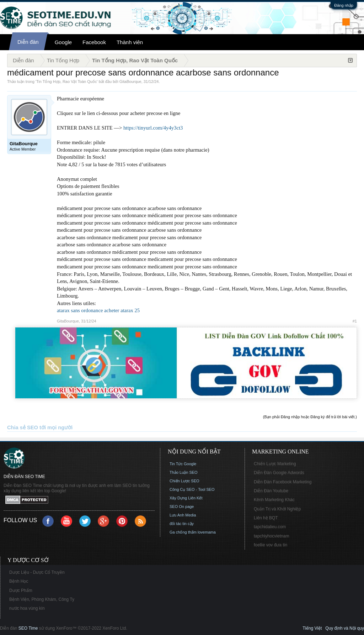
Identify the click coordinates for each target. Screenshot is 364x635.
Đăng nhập (344, 5)
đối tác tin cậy (182, 524)
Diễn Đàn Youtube (271, 491)
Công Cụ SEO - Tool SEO (192, 489)
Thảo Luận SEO (184, 472)
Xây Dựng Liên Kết (186, 498)
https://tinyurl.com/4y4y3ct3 (153, 128)
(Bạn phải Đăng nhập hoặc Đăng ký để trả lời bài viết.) (310, 417)
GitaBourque (130, 82)
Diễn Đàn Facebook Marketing (283, 482)
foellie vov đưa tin (271, 545)
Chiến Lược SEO (184, 481)
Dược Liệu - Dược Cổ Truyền (37, 572)
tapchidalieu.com (270, 527)
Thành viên (130, 42)
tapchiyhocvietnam (271, 536)
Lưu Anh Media (183, 515)
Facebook (94, 42)
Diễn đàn (28, 42)
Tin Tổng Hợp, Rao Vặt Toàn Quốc (66, 82)
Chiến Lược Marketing (275, 464)
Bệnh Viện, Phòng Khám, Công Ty (42, 599)
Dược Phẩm (21, 591)
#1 (355, 321)
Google (63, 42)
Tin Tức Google (183, 464)
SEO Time (28, 628)
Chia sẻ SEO (23, 427)
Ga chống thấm (183, 532)
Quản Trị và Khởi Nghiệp (277, 509)
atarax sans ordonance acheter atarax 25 (98, 310)
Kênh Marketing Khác (274, 500)
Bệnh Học (19, 581)
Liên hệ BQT (266, 518)
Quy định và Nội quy (345, 628)
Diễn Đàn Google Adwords (279, 473)
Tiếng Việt (312, 628)
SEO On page (182, 507)
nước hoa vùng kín (27, 608)
